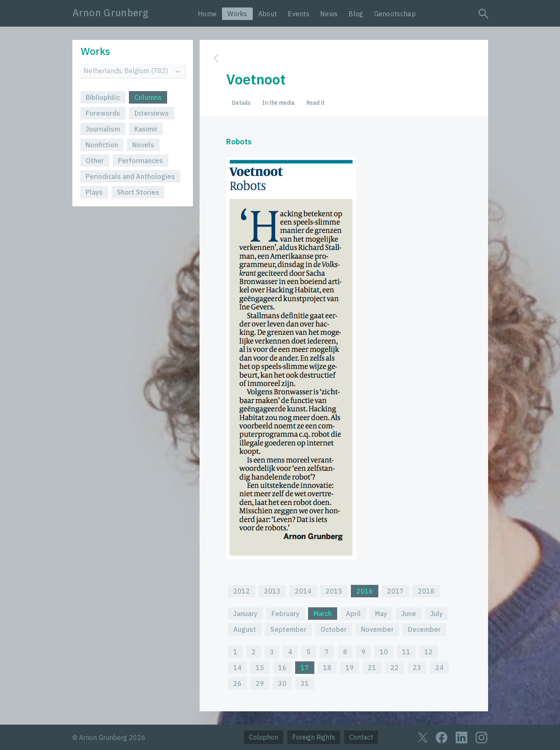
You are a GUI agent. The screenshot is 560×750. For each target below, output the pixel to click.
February (285, 614)
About (268, 14)
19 (350, 668)
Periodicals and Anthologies (130, 176)
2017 (395, 591)
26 (237, 683)
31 (305, 683)
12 (429, 652)
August (245, 629)
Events (299, 14)
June (409, 614)
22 (395, 668)
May (381, 614)
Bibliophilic (103, 97)
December (424, 629)
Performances (141, 161)
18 (327, 668)
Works (237, 14)
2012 (242, 591)
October (334, 629)
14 (237, 668)
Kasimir (146, 129)
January (245, 614)
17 (305, 668)
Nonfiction (102, 145)
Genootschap (395, 14)
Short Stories (138, 192)
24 (439, 668)
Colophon (264, 737)
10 (384, 652)
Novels (143, 145)
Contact (361, 737)
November (377, 629)
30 (282, 683)
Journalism (103, 129)
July (437, 614)
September (288, 629)
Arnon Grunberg (111, 12)
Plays (94, 192)
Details (241, 103)
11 (406, 652)
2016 (365, 591)
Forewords (103, 113)
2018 (426, 591)
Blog (356, 14)
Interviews (152, 113)
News (329, 14)
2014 (303, 591)
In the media (279, 103)
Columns (148, 97)
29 (260, 683)
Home (207, 14)
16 (282, 668)
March (323, 614)
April (353, 614)
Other (95, 161)
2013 (272, 591)
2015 (334, 591)
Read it (316, 103)
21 (372, 668)
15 (260, 668)
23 (417, 668)
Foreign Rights (314, 737)
